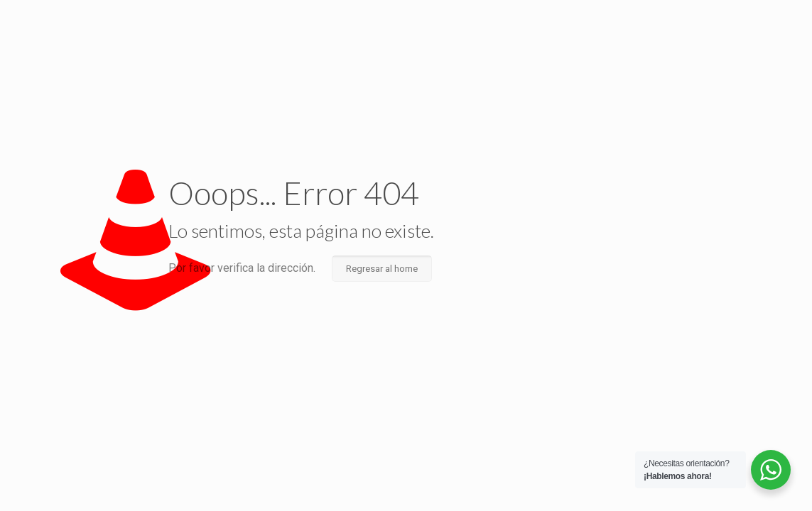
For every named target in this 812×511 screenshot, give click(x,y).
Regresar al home (382, 269)
